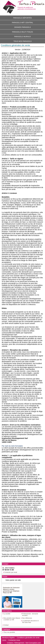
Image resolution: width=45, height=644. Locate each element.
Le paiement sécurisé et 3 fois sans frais (30, 622)
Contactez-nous (14, 640)
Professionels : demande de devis (30, 615)
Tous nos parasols (22, 41)
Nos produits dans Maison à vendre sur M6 (12, 619)
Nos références (27, 618)
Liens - (5, 640)
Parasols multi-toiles (22, 32)
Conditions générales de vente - (29, 638)
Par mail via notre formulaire (12, 446)
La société (7, 614)
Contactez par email (11, 572)
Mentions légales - (9, 638)
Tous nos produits (9, 632)
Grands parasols (22, 27)
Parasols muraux (22, 37)
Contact (6, 625)
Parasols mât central (23, 23)
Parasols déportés (22, 18)
